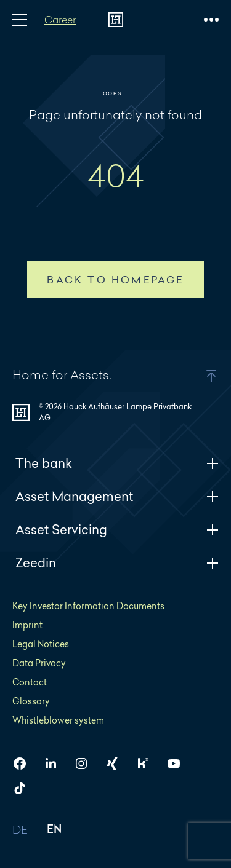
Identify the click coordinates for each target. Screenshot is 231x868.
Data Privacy (39, 663)
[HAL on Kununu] (148, 763)
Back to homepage (115, 280)
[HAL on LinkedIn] (55, 763)
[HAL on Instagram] (86, 763)
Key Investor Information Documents (88, 606)
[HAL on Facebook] (25, 763)
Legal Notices (41, 644)
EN (55, 830)
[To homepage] (116, 20)
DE (20, 830)
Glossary (31, 701)
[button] (196, 376)
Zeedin (117, 563)
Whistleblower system (58, 720)
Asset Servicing (117, 530)
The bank (117, 463)
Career (60, 19)
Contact (30, 682)
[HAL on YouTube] (179, 763)
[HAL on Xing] (117, 763)
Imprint (27, 625)
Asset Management (117, 496)
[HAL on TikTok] (25, 788)
